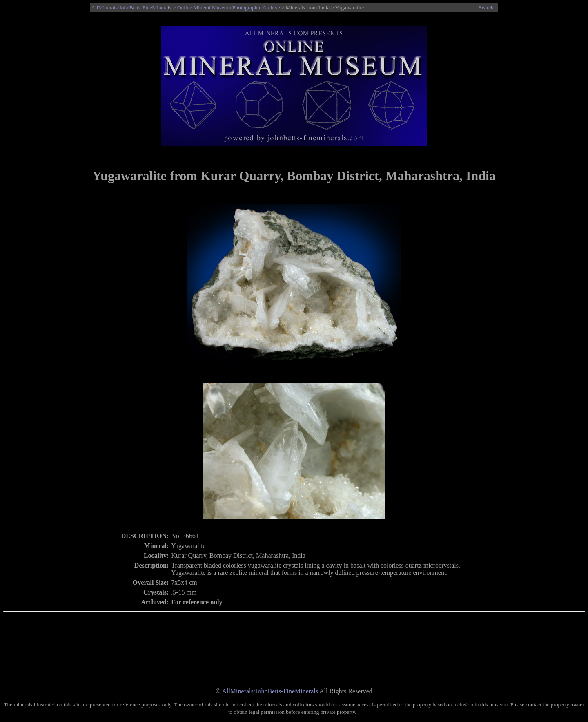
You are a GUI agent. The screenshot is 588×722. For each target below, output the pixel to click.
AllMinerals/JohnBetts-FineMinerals (131, 8)
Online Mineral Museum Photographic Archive (229, 8)
